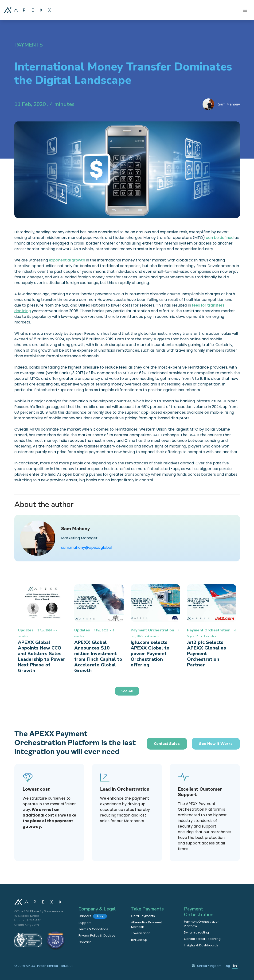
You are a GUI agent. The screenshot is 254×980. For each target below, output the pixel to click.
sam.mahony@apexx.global (87, 547)
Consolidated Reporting (202, 939)
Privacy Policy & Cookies (97, 935)
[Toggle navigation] (245, 10)
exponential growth (67, 260)
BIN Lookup (139, 940)
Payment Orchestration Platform (202, 924)
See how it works (216, 744)
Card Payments (143, 916)
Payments (29, 45)
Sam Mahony (229, 104)
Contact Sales (167, 744)
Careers (93, 916)
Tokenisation (141, 933)
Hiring (100, 916)
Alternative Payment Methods (147, 925)
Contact (85, 942)
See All (127, 691)
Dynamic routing (196, 932)
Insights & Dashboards (201, 945)
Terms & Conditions (93, 929)
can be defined (220, 238)
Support (85, 923)
